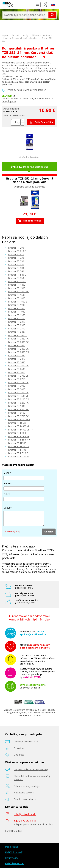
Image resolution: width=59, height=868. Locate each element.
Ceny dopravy (9, 101)
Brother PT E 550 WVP (20, 440)
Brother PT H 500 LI (18, 446)
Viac (4, 74)
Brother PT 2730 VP (18, 382)
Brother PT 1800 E (18, 302)
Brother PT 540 (16, 271)
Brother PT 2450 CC (18, 349)
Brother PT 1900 (17, 305)
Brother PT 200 (16, 248)
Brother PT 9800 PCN (19, 419)
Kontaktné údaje (13, 831)
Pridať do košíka (41, 122)
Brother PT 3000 (17, 386)
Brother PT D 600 (17, 423)
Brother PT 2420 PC (18, 339)
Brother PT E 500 (17, 433)
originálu (14, 109)
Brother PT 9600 (17, 413)
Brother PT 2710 (17, 379)
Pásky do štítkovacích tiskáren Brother (20, 38)
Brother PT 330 (16, 258)
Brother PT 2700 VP (18, 376)
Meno (6, 473)
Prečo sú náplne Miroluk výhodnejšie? (27, 90)
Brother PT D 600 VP (19, 426)
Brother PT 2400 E (18, 335)
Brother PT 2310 (17, 329)
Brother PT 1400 (17, 285)
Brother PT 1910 (17, 308)
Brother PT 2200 (17, 318)
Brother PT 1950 (17, 312)
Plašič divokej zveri (15, 863)
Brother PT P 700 (17, 450)
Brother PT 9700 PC (18, 416)
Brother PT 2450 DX (18, 352)
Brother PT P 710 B (18, 453)
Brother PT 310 (16, 254)
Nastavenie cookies (24, 793)
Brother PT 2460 (17, 356)
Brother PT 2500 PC (18, 366)
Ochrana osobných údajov (27, 786)
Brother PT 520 (16, 265)
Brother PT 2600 (17, 369)
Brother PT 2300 (17, 325)
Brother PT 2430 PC (18, 342)
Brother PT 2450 (17, 345)
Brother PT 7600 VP (18, 396)
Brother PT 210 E (17, 251)
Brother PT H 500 (17, 443)
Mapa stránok (12, 847)
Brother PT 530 (16, 268)
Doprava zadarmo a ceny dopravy (31, 769)
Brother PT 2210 (17, 322)
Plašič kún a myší (14, 852)
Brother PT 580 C (17, 281)
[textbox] (26, 15)
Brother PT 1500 (17, 288)
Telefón (7, 494)
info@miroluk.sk (25, 814)
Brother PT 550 (16, 278)
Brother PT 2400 (17, 332)
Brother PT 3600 (17, 389)
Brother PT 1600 (17, 295)
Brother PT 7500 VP (18, 392)
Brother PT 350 (16, 261)
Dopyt (7, 508)
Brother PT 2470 (17, 359)
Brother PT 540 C (17, 275)
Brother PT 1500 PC (18, 291)
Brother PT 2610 (17, 372)
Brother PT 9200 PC (18, 403)
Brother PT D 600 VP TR (21, 430)
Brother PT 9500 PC (18, 409)
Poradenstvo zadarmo (25, 799)
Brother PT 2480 (17, 362)
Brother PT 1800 (17, 298)
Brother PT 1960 (17, 315)
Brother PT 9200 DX (18, 399)
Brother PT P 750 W (18, 457)
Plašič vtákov (12, 858)
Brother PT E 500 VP (19, 436)
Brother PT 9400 (17, 406)
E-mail (7, 484)
